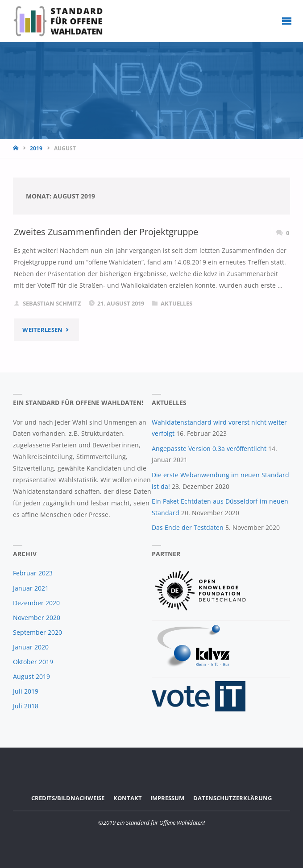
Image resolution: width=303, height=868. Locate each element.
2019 (36, 148)
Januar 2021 (31, 588)
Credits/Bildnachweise (68, 798)
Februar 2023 (33, 573)
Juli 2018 (26, 706)
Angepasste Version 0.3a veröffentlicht (209, 448)
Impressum (167, 798)
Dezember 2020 (36, 603)
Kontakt (128, 798)
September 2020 (37, 632)
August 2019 (31, 676)
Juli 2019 (26, 691)
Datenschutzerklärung (232, 798)
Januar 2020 (31, 647)
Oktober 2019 (33, 662)
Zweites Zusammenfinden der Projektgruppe (106, 232)
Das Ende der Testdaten (188, 527)
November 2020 (37, 618)
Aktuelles (176, 303)
